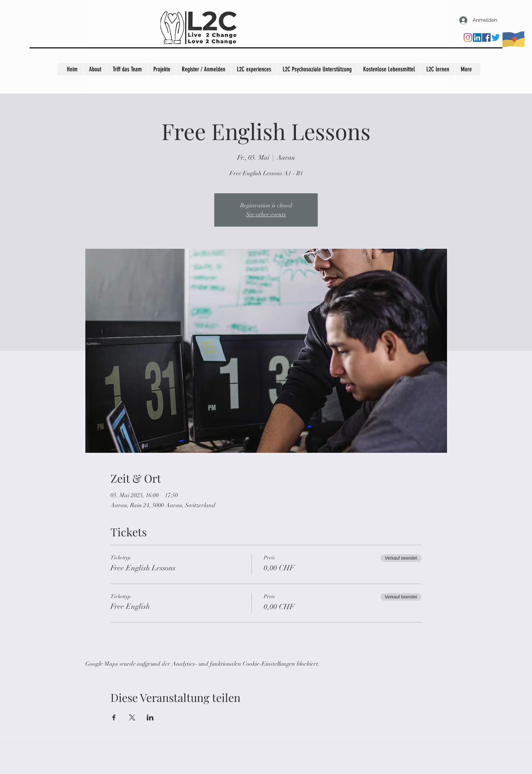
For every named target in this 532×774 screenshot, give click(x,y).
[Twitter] (496, 38)
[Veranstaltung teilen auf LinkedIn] (150, 717)
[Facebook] (486, 38)
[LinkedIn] (477, 38)
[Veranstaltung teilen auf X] (132, 717)
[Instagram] (468, 38)
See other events (266, 214)
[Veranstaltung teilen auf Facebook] (114, 717)
